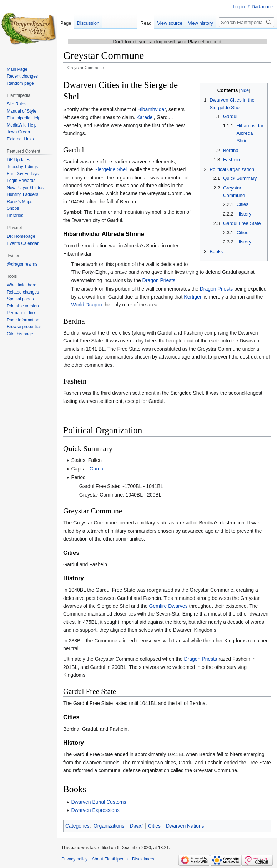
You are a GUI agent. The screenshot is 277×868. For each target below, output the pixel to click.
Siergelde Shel (110, 169)
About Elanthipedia (110, 859)
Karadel (145, 117)
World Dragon (86, 305)
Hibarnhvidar (152, 109)
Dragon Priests (159, 280)
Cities (154, 826)
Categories (77, 826)
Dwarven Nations (185, 826)
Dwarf (136, 826)
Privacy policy (74, 859)
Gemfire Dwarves (168, 606)
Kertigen (193, 297)
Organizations (109, 826)
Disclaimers (143, 859)
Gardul (97, 469)
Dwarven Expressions (95, 810)
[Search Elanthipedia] (246, 22)
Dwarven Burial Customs (99, 802)
